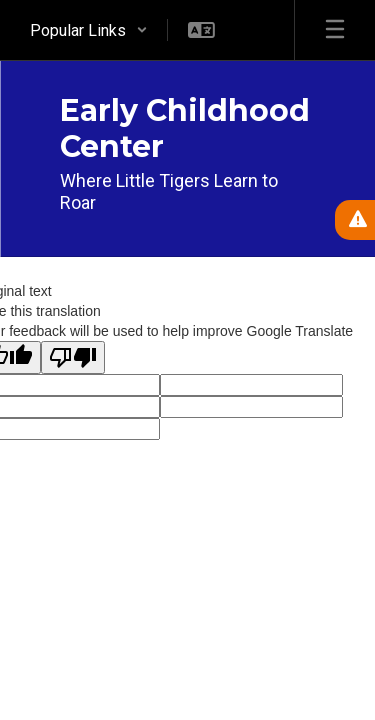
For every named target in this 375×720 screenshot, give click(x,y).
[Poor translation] (73, 357)
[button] (89, 30)
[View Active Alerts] (355, 220)
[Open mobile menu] (335, 30)
